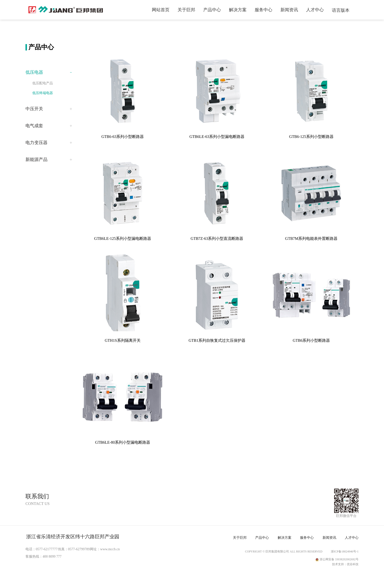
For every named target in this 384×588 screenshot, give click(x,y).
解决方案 (238, 10)
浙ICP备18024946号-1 (345, 551)
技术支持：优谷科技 (345, 564)
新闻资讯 (289, 10)
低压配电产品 (43, 83)
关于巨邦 (186, 10)
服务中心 (264, 10)
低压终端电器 (43, 93)
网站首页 (161, 10)
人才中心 (315, 10)
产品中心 (212, 10)
